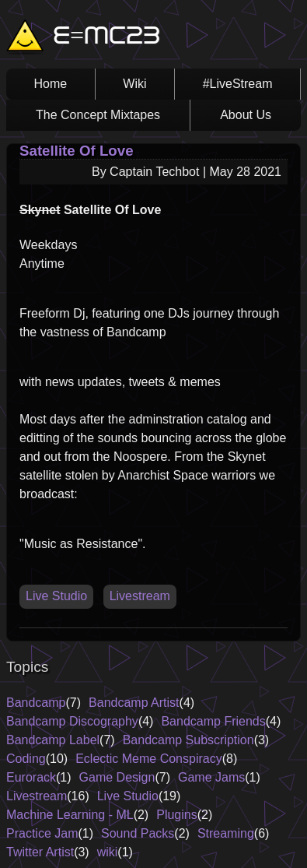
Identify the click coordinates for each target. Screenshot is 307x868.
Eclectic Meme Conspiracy (149, 759)
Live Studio (56, 596)
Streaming (226, 833)
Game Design (117, 777)
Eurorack (31, 777)
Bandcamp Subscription (188, 740)
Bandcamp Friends (213, 721)
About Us (246, 115)
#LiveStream (238, 84)
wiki (108, 852)
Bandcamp (36, 703)
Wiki (134, 84)
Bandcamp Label (53, 740)
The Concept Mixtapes (98, 115)
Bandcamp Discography (72, 721)
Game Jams (211, 777)
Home (51, 84)
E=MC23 (106, 37)
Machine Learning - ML (70, 815)
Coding (26, 759)
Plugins (176, 815)
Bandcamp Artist (134, 703)
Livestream (140, 596)
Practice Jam (42, 833)
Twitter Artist (40, 852)
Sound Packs (138, 833)
